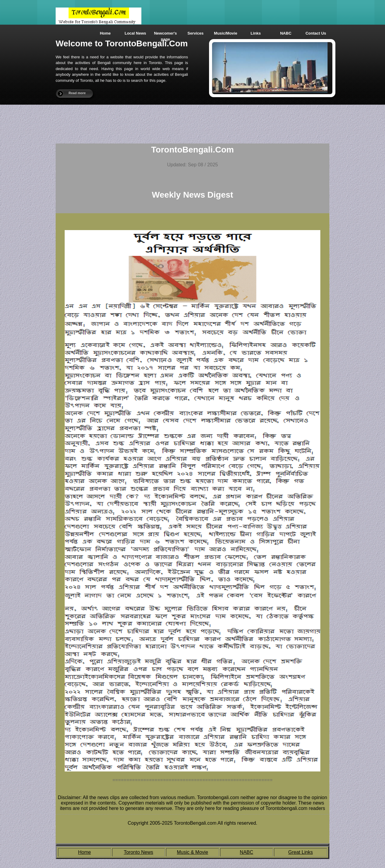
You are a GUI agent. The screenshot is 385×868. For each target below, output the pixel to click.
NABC (286, 33)
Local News (135, 33)
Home (105, 33)
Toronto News (138, 852)
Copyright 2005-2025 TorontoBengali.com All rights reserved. (192, 823)
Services (196, 33)
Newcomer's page (165, 35)
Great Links (300, 852)
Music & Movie (192, 852)
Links (256, 33)
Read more (77, 93)
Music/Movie (225, 33)
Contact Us (316, 33)
